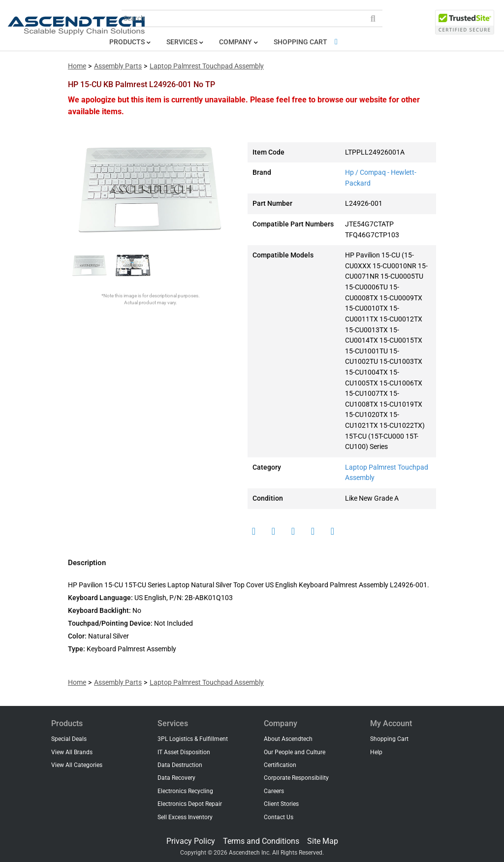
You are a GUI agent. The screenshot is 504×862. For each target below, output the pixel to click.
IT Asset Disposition (184, 752)
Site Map (323, 841)
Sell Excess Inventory (185, 817)
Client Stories (281, 804)
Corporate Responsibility (296, 778)
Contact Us (279, 817)
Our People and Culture (295, 752)
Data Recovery (176, 778)
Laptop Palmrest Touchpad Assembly (207, 66)
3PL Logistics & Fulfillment (193, 739)
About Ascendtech (288, 739)
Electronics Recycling (185, 791)
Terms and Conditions (261, 841)
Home (77, 66)
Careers (274, 791)
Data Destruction (180, 765)
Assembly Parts (118, 66)
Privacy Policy (191, 841)
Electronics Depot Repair (190, 804)
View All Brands (72, 752)
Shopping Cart (307, 42)
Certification (280, 765)
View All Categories (77, 765)
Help (376, 752)
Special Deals (69, 739)
